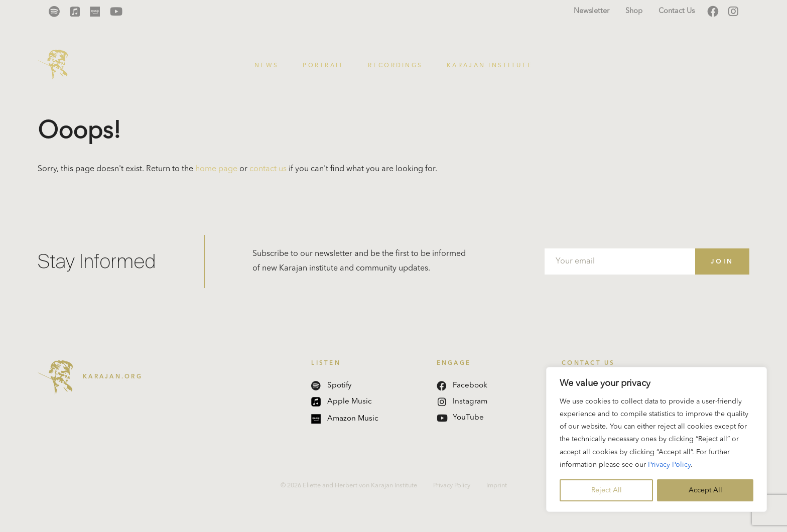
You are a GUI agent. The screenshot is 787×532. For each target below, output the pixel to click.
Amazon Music (345, 419)
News (267, 66)
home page (216, 169)
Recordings (395, 66)
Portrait (323, 66)
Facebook (462, 386)
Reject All (607, 490)
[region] (657, 439)
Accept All (705, 490)
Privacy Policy (669, 465)
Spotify (331, 386)
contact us (268, 169)
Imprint (497, 486)
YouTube (460, 418)
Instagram (463, 402)
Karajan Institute (490, 66)
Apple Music (342, 402)
